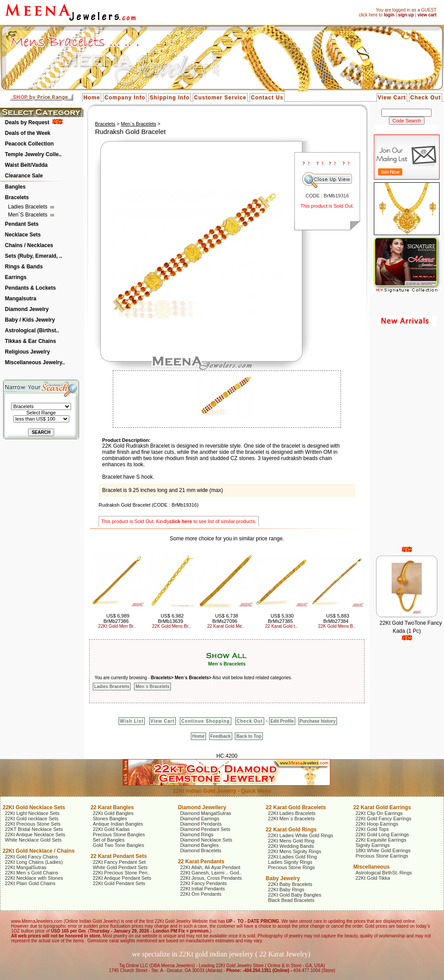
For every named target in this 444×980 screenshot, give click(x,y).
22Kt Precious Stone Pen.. (121, 873)
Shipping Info (170, 98)
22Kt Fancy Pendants (204, 883)
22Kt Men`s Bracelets (291, 819)
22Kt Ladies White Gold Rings (301, 835)
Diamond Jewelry (27, 309)
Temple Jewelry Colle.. (33, 154)
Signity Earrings (373, 845)
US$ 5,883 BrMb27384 (336, 618)
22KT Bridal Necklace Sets (34, 829)
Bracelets (17, 197)
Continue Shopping (205, 721)
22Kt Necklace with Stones (34, 878)
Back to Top (249, 736)
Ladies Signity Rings (290, 862)
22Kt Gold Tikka (373, 878)
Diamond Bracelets (201, 850)
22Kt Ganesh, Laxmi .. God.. (211, 873)
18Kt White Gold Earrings (383, 850)
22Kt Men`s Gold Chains (32, 873)
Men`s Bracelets (28, 215)
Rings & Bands (24, 267)
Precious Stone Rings (292, 867)
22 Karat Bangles (112, 807)
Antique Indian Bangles (118, 824)
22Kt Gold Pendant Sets (119, 883)
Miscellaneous (372, 867)
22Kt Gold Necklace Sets (34, 807)
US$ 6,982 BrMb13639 (170, 618)
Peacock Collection (29, 144)
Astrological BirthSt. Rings (384, 873)
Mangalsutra (21, 299)
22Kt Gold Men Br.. (117, 626)
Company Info (125, 98)
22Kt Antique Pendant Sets (122, 878)
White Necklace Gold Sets (33, 840)
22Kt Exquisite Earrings (381, 840)
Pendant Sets (22, 224)
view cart (427, 15)
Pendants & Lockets (30, 288)
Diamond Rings (197, 834)
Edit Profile (282, 721)
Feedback (221, 736)
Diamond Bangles (200, 845)
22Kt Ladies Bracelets (292, 813)
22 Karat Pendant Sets (119, 856)
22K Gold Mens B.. (337, 626)
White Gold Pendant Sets (120, 867)
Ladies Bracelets (28, 207)
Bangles (15, 187)
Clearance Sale (24, 176)
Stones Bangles (110, 819)
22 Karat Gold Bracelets (296, 807)
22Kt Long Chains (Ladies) (34, 862)
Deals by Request (27, 122)
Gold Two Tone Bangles (119, 845)
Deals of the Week (28, 133)
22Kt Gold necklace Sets (32, 819)
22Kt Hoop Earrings (377, 824)
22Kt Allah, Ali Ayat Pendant (210, 867)
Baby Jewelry (283, 878)
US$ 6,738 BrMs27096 (225, 618)
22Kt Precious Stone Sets (33, 824)
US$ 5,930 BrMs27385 (281, 618)
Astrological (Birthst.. (32, 331)
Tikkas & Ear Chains (30, 341)
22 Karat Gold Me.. (226, 626)
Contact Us (267, 98)
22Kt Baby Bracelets (290, 884)
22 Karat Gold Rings (291, 830)
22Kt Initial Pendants (203, 889)
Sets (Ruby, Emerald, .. (34, 256)
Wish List (132, 721)
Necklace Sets (23, 235)
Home (92, 98)
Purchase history (318, 721)
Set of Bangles (109, 840)
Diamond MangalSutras (206, 813)
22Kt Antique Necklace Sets (35, 834)
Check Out (426, 98)
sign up (406, 15)
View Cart (392, 98)
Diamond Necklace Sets (206, 840)
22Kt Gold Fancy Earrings (384, 819)
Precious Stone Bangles (119, 834)
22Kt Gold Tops (372, 829)
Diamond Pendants (201, 824)
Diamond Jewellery (202, 807)
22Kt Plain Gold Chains (30, 883)
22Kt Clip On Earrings (379, 813)
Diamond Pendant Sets (205, 829)
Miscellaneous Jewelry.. (35, 362)
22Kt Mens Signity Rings (295, 851)
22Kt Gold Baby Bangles (295, 895)
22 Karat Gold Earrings (382, 807)
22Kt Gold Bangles (113, 813)
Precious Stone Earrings (382, 856)
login (389, 15)
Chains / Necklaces (29, 245)
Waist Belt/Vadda (26, 165)
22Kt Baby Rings (286, 889)
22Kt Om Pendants (201, 894)
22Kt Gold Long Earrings (382, 834)
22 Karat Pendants (201, 862)
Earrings (16, 277)
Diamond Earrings (200, 819)
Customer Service (220, 98)
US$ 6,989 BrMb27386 (116, 618)
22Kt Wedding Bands (291, 846)
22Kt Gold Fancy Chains (31, 857)
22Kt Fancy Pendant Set (119, 862)
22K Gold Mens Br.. (172, 626)
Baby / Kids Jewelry (30, 320)
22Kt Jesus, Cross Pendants (211, 878)
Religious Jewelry (27, 352)
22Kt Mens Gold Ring (291, 841)
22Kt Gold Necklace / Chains (39, 851)
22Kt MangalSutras (26, 867)
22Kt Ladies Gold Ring (293, 857)
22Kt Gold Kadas (111, 829)
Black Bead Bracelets (291, 900)
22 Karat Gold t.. (281, 626)
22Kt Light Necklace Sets (32, 813)
